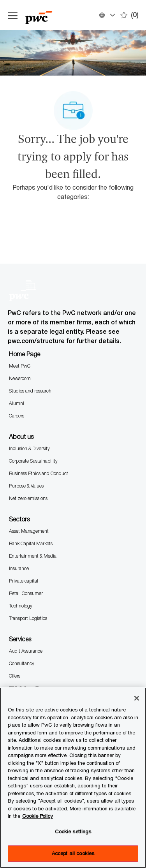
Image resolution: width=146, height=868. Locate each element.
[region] (73, 778)
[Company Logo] (47, 15)
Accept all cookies (73, 853)
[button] (107, 15)
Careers (17, 416)
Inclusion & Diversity (29, 448)
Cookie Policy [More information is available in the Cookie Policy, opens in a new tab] (38, 816)
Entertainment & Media (33, 556)
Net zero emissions (28, 498)
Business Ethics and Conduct (39, 473)
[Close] (137, 698)
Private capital (24, 581)
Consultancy (22, 663)
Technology (21, 606)
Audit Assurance (26, 651)
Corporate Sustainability (33, 461)
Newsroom (20, 378)
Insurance (19, 568)
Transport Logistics (28, 618)
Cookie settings (73, 831)
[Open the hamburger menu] (13, 15)
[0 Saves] (129, 15)
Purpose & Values (26, 486)
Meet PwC (20, 366)
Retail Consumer (26, 593)
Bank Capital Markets (31, 543)
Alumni (17, 403)
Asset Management (29, 531)
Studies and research (30, 391)
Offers (15, 676)
